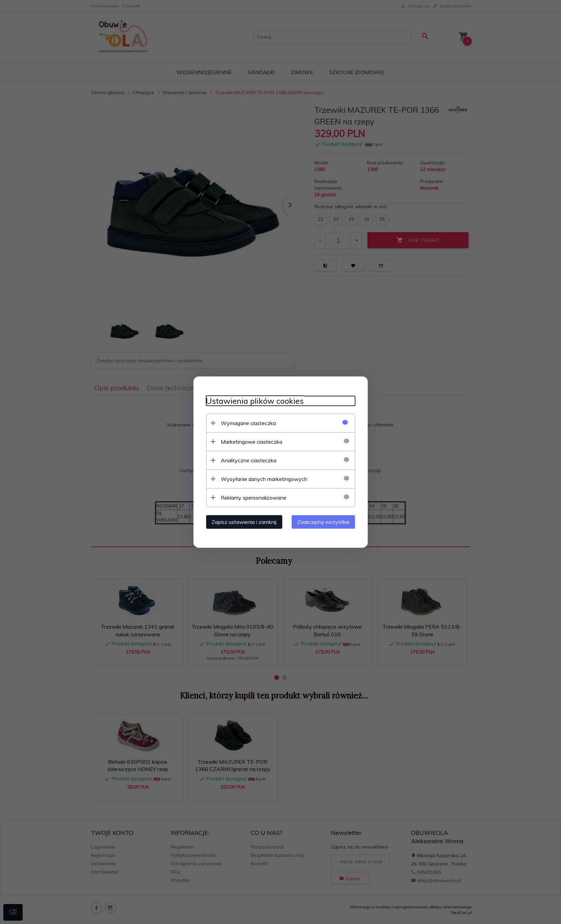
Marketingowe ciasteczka (250, 441)
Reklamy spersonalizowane (252, 497)
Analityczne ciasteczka (247, 460)
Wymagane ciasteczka (247, 423)
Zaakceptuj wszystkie (325, 522)
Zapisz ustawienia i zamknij (242, 522)
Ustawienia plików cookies (253, 401)
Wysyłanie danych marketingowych (262, 479)
